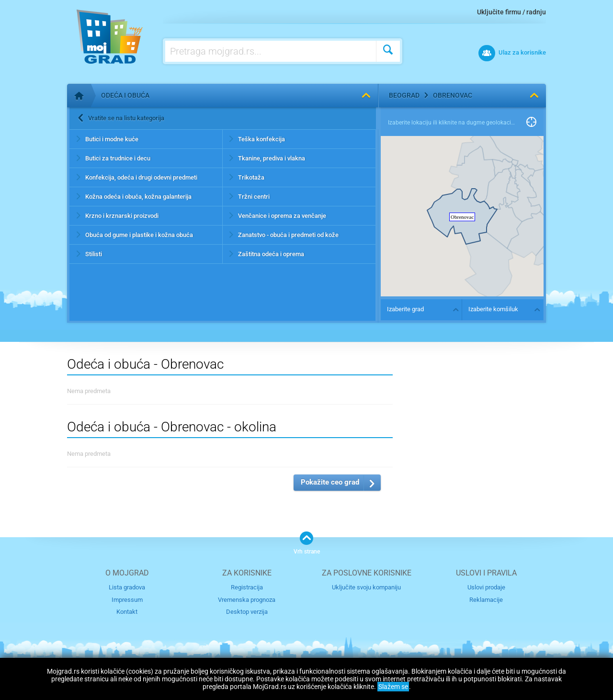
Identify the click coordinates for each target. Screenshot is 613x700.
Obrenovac (453, 95)
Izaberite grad (405, 309)
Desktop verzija (247, 612)
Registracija (247, 587)
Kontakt (127, 612)
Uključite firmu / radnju (511, 12)
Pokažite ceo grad (330, 482)
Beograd (404, 95)
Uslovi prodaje (486, 587)
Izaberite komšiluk (493, 309)
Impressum (127, 600)
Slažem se (393, 687)
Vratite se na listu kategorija (126, 118)
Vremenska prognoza (247, 600)
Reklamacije (486, 600)
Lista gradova (127, 587)
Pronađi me (531, 123)
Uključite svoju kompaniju (366, 587)
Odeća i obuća (125, 95)
